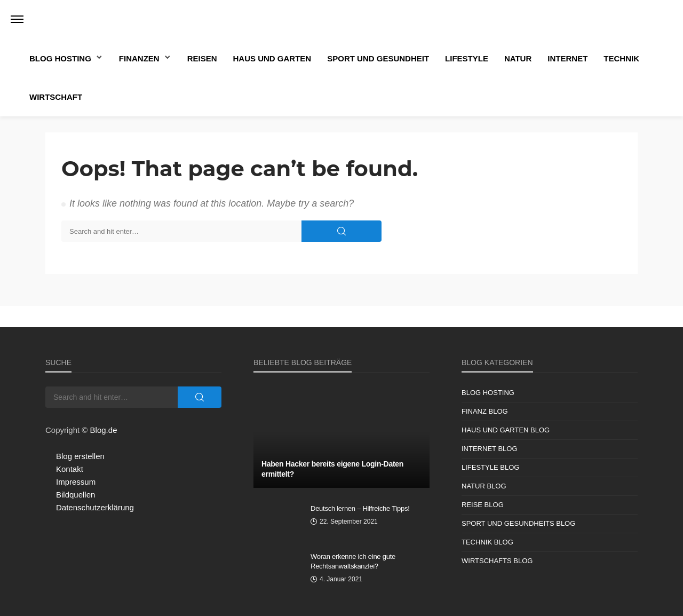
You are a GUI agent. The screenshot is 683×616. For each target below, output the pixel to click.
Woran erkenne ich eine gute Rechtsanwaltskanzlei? (353, 561)
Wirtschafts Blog (497, 561)
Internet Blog (490, 449)
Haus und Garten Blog (506, 430)
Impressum (76, 482)
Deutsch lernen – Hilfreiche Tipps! (360, 508)
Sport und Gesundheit (378, 58)
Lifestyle (467, 58)
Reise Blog (483, 505)
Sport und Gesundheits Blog (518, 523)
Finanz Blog (485, 411)
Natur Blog (484, 486)
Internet (567, 58)
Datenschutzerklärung (95, 507)
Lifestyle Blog (490, 467)
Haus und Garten (272, 58)
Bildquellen (76, 495)
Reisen (202, 58)
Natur (518, 58)
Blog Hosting (60, 58)
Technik (621, 58)
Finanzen (139, 58)
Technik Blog (487, 542)
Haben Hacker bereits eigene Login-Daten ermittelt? (332, 469)
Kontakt (70, 469)
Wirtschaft (56, 97)
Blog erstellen (80, 456)
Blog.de (104, 430)
